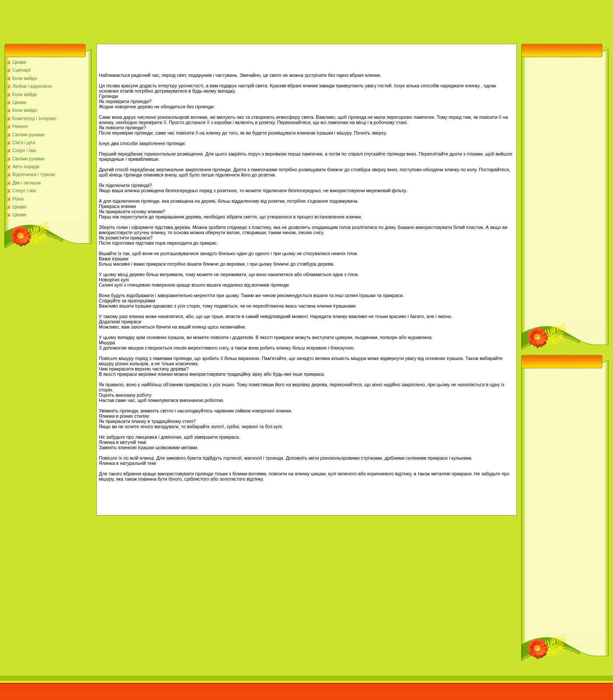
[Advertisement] (159, 20)
